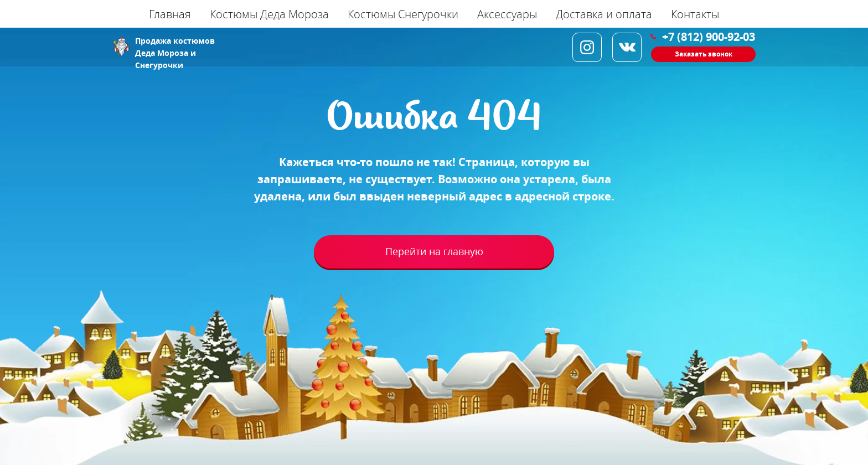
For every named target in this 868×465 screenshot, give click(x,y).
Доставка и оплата (604, 14)
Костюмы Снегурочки (403, 14)
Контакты (695, 14)
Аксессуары (507, 14)
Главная (170, 14)
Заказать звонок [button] (704, 54)
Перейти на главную (434, 252)
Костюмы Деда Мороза (269, 14)
